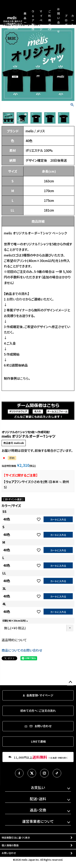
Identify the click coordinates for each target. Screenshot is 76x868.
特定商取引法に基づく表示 (16, 838)
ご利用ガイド (50, 20)
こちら (24, 378)
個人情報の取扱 (10, 845)
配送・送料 (38, 799)
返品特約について (14, 640)
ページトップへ (70, 682)
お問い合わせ (16, 299)
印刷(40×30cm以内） (16, 621)
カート (73, 20)
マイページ (41, 20)
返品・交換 (38, 810)
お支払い (38, 787)
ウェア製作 (33, 20)
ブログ (66, 20)
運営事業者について (38, 821)
